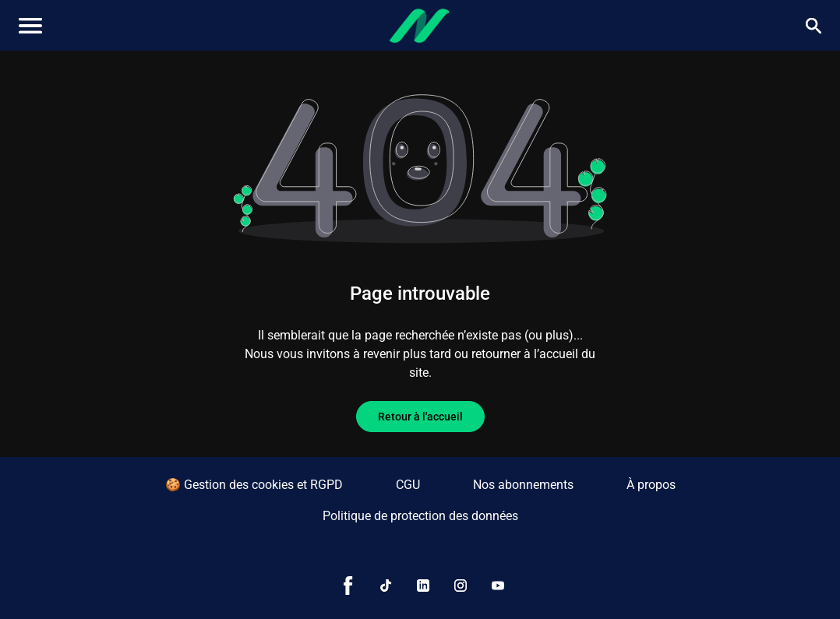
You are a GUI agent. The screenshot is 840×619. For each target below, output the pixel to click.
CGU (408, 485)
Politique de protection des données (420, 516)
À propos (651, 485)
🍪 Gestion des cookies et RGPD (254, 485)
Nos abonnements (523, 485)
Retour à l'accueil (420, 417)
